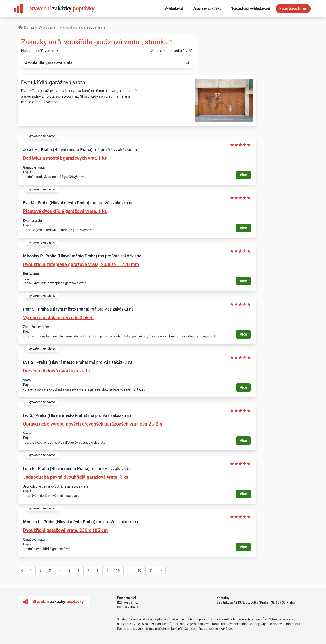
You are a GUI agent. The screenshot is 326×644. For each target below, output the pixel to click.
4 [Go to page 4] (60, 571)
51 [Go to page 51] (151, 571)
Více (243, 175)
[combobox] (102, 62)
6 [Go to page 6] (79, 571)
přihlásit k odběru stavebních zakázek (205, 629)
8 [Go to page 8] (98, 571)
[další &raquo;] (161, 571)
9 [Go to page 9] (107, 571)
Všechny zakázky (207, 9)
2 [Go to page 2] (40, 571)
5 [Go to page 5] (69, 571)
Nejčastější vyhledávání (250, 9)
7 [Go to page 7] (88, 571)
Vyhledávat (174, 9)
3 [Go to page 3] (50, 571)
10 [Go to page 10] (118, 571)
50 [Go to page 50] (140, 571)
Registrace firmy (293, 9)
